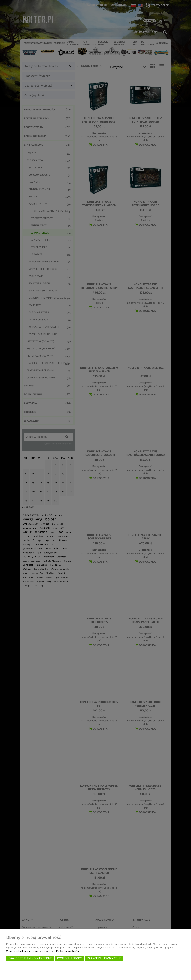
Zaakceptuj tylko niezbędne (30, 958)
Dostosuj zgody (69, 958)
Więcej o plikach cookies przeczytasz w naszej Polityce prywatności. (43, 951)
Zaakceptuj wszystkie (104, 958)
